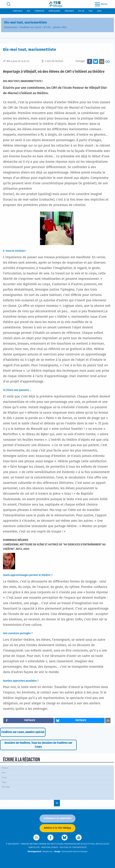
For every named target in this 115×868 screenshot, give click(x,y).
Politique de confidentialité (73, 847)
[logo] (56, 4)
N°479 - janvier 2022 (55, 27)
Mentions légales (50, 847)
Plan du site (34, 847)
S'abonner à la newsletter (57, 818)
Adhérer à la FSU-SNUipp (57, 828)
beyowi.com (48, 852)
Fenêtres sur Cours (30, 27)
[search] (9, 4)
